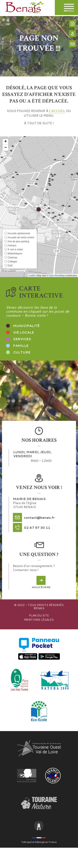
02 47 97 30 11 (37, 527)
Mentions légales (39, 620)
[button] (5, 142)
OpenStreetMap (57, 275)
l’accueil (57, 111)
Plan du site (39, 615)
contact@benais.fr (39, 517)
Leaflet (32, 275)
